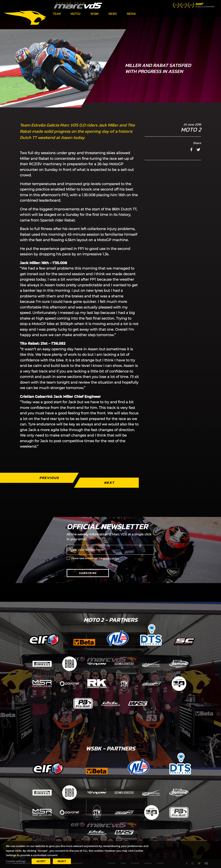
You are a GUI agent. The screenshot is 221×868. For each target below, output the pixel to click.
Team (57, 14)
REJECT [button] (62, 861)
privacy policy (111, 558)
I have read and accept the (95, 558)
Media (131, 14)
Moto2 (76, 14)
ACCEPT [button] (41, 861)
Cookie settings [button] (16, 861)
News (113, 14)
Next (109, 483)
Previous (49, 478)
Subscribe (88, 573)
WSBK (95, 14)
